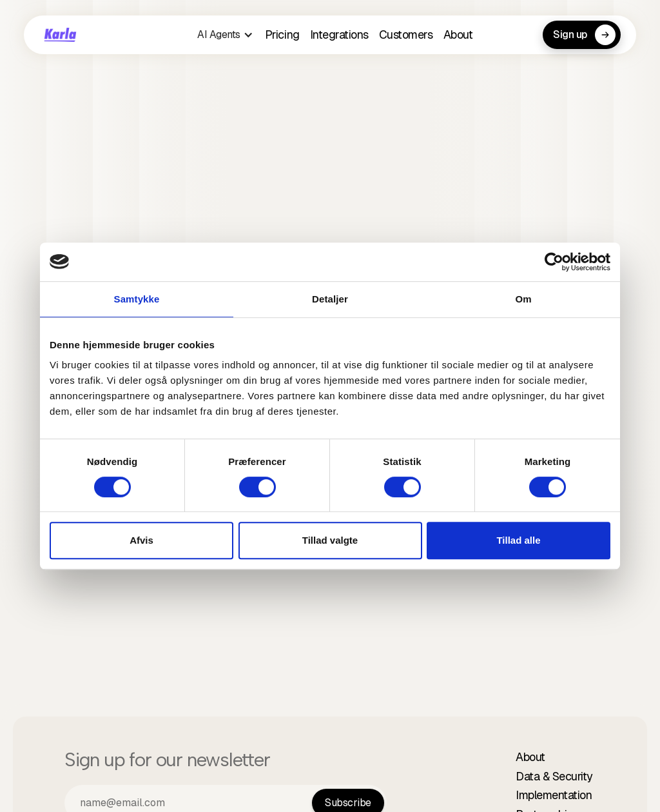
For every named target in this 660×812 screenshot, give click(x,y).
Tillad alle (518, 540)
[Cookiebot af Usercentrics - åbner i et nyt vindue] (554, 262)
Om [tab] (523, 299)
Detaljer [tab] (330, 299)
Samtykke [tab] (137, 299)
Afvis (141, 540)
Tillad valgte (330, 540)
